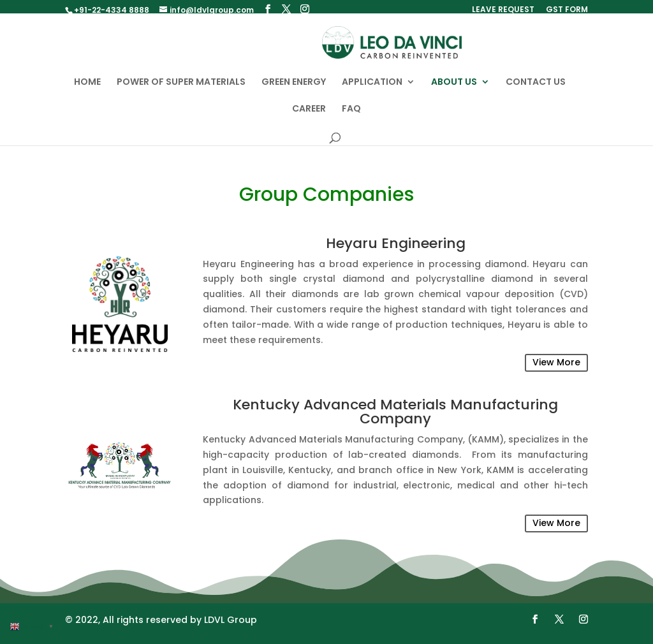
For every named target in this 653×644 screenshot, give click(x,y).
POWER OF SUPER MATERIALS (181, 89)
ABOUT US (454, 89)
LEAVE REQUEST (503, 10)
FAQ (351, 116)
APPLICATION (372, 89)
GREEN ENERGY (294, 89)
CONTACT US (536, 89)
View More (556, 369)
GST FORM (567, 10)
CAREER (309, 116)
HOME (87, 89)
